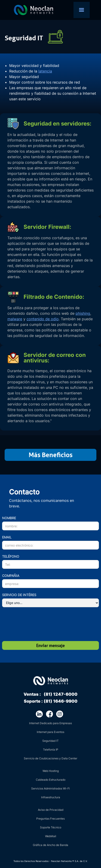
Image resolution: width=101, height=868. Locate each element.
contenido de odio (43, 319)
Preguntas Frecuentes (50, 819)
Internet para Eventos (50, 732)
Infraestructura (51, 797)
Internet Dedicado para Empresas (50, 723)
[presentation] (34, 625)
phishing (83, 313)
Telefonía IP (51, 750)
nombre (9, 518)
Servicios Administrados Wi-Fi (50, 788)
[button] (82, 10)
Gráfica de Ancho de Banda (50, 845)
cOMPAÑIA (11, 576)
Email (7, 537)
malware (15, 319)
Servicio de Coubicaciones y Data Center (50, 758)
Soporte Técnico (51, 827)
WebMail (51, 836)
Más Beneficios (51, 455)
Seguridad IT (50, 741)
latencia (45, 71)
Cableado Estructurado (51, 780)
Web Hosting (51, 771)
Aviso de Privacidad (51, 810)
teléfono (11, 556)
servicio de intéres (19, 595)
